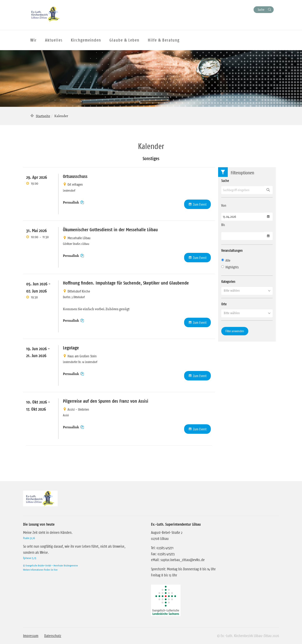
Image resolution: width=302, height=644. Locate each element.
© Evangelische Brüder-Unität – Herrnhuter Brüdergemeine (50, 565)
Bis (223, 225)
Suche (261, 10)
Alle (226, 260)
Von (224, 205)
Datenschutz (53, 636)
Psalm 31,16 (29, 538)
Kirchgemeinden (86, 40)
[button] (247, 291)
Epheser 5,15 (30, 558)
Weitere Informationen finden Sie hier (40, 570)
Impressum (31, 636)
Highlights (230, 267)
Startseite (43, 116)
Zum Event (200, 204)
